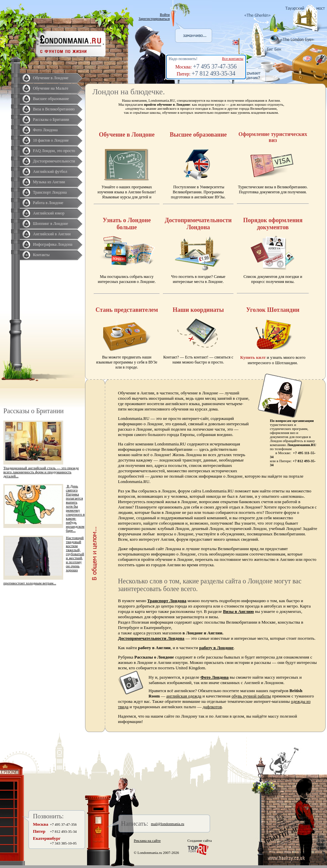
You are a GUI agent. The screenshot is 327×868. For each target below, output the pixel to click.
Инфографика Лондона (53, 244)
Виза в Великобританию (54, 109)
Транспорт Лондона (50, 192)
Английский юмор (49, 213)
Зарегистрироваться (154, 18)
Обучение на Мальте (51, 88)
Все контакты (233, 58)
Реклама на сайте (147, 840)
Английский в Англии (52, 234)
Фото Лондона (45, 130)
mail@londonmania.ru (168, 824)
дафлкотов (212, 707)
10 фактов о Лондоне (51, 140)
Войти (165, 14)
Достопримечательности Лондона (151, 638)
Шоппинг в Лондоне (51, 224)
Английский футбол (50, 172)
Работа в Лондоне (48, 203)
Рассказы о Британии (51, 119)
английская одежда (184, 696)
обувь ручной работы (251, 696)
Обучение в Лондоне (51, 78)
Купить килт (253, 357)
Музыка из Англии (49, 182)
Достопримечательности (54, 161)
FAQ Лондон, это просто (54, 151)
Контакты (41, 255)
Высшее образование (51, 99)
